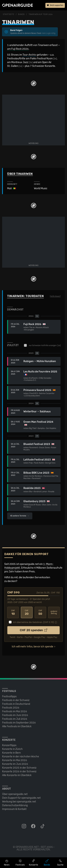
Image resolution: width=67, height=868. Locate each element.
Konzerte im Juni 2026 (15, 764)
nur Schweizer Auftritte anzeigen (42, 345)
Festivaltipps (9, 696)
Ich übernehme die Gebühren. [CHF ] (33, 622)
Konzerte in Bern (11, 753)
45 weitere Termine (20, 516)
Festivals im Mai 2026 (15, 711)
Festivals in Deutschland (16, 704)
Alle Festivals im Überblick (17, 726)
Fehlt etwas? (55, 296)
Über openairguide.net (15, 794)
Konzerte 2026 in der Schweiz (19, 772)
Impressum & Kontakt (14, 809)
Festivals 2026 (11, 708)
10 (13, 613)
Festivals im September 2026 (19, 723)
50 (40, 613)
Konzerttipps (9, 745)
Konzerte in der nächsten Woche (21, 757)
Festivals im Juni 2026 (15, 715)
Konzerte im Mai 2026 (15, 760)
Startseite (9, 14)
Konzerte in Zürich (12, 749)
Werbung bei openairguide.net (19, 802)
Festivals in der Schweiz (16, 700)
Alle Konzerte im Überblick (17, 775)
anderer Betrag (54, 613)
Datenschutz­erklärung (15, 805)
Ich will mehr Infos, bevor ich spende (33, 647)
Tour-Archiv (29, 55)
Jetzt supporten (55, 5)
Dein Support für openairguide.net (21, 798)
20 (27, 613)
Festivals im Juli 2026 (15, 719)
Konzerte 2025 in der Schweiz (19, 768)
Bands (21, 14)
